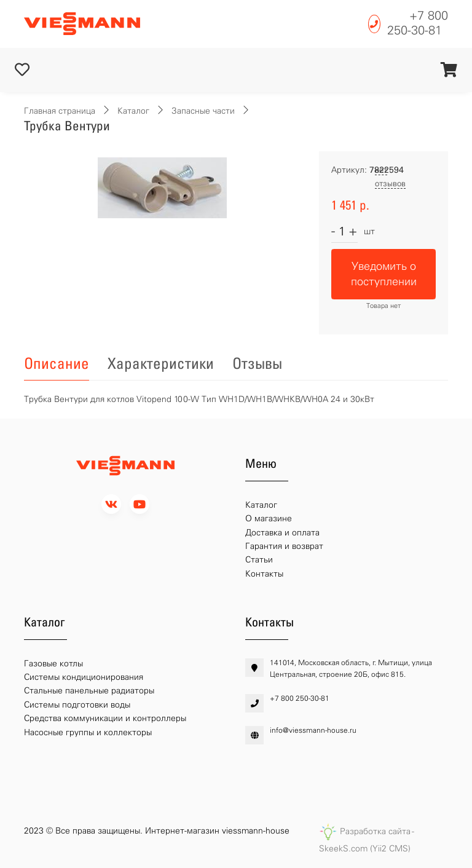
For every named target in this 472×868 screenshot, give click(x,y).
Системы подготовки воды (77, 705)
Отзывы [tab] (257, 363)
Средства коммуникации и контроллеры (105, 718)
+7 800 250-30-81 (418, 23)
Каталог (133, 111)
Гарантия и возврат (284, 546)
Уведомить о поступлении (384, 274)
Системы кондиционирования (84, 677)
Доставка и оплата (282, 533)
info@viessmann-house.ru (313, 730)
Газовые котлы (53, 664)
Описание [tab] (57, 363)
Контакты (264, 574)
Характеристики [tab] (161, 363)
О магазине (269, 519)
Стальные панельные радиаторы (89, 691)
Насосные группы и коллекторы (88, 732)
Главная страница (60, 111)
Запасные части (203, 111)
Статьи (259, 560)
